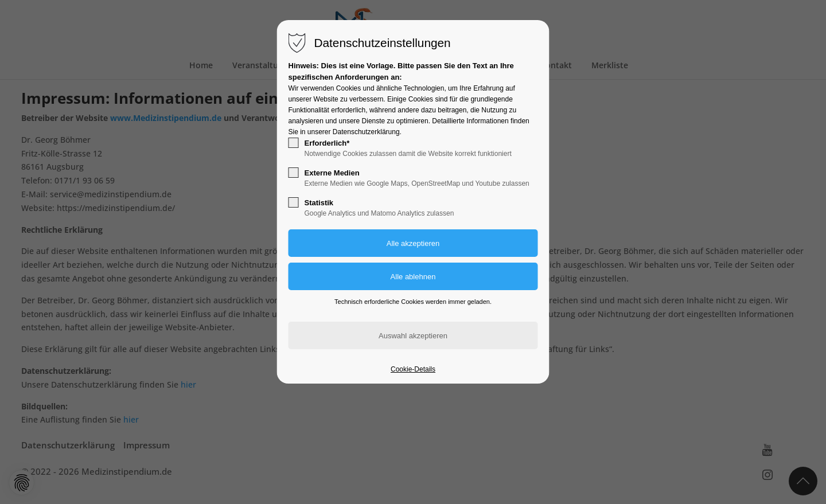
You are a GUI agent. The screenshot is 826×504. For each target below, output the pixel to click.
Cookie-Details (413, 369)
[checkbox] (294, 143)
